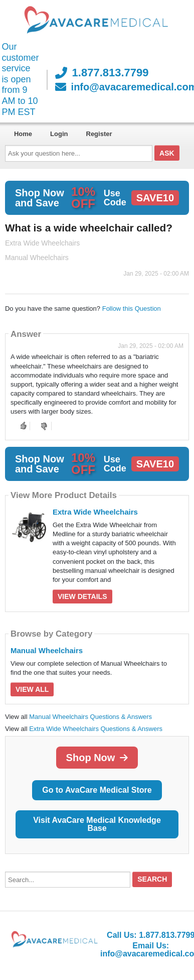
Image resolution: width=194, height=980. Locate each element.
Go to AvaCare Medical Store (97, 790)
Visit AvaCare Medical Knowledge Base (97, 824)
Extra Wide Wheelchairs (95, 512)
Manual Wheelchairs (47, 650)
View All (32, 689)
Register (99, 134)
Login (59, 134)
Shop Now (97, 758)
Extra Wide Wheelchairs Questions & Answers (96, 729)
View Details (82, 596)
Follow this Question (132, 309)
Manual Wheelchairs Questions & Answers (90, 717)
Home (23, 134)
